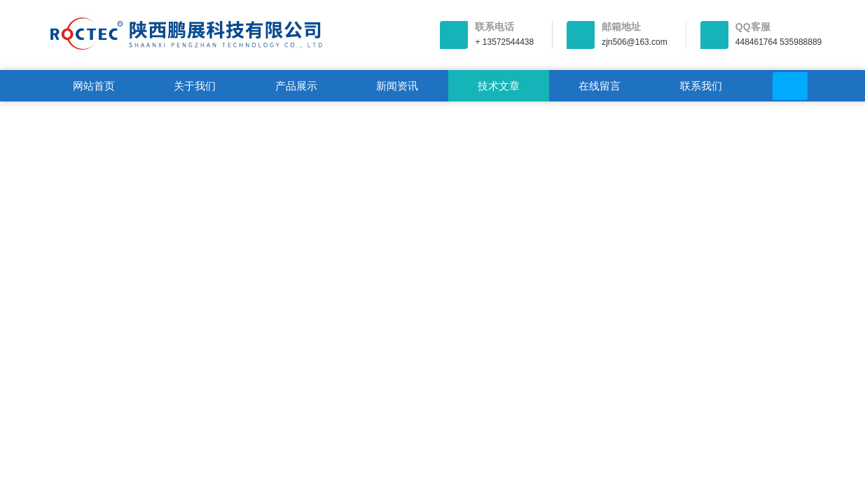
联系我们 (701, 86)
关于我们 (195, 86)
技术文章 (499, 86)
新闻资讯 (397, 86)
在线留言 (600, 86)
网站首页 (94, 86)
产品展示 (296, 86)
